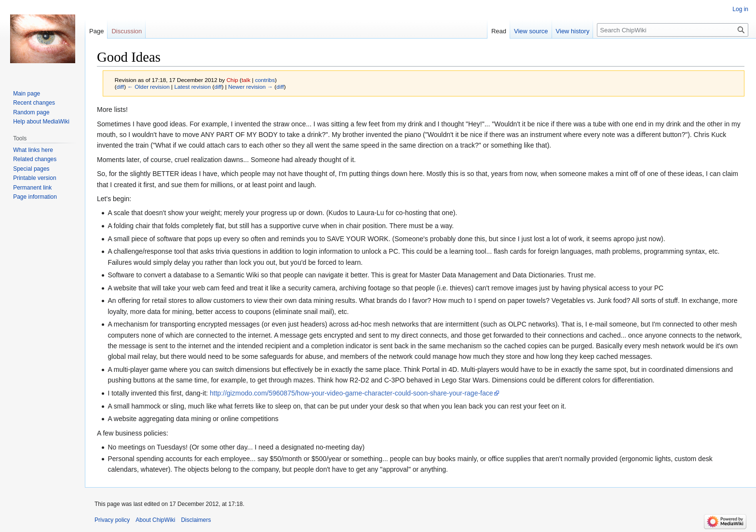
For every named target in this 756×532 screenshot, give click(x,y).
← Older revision (148, 87)
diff (120, 87)
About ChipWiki (155, 520)
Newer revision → (250, 87)
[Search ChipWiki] (673, 30)
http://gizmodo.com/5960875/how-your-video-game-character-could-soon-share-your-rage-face (351, 393)
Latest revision (192, 87)
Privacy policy (112, 520)
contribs (265, 80)
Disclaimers (196, 520)
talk (246, 80)
